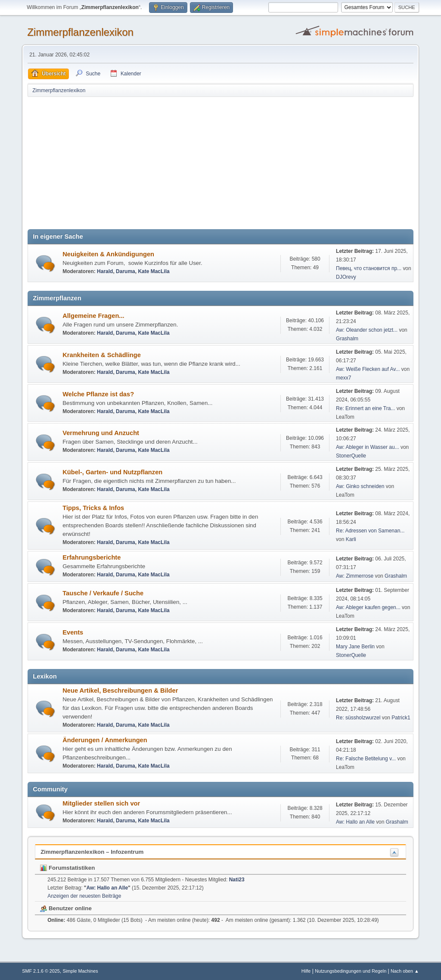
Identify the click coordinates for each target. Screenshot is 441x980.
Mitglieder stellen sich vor (101, 803)
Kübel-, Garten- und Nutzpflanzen (112, 472)
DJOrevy (346, 277)
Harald (105, 271)
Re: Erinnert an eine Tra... (365, 408)
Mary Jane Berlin (355, 647)
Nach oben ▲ (405, 971)
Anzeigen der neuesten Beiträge (84, 896)
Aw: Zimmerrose (355, 576)
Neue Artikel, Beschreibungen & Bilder (120, 691)
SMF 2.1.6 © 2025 (41, 971)
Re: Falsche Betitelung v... (366, 759)
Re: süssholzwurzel (358, 718)
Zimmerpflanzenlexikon (80, 32)
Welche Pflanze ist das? (98, 394)
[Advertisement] (220, 162)
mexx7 (343, 378)
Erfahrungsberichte (92, 557)
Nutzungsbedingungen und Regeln (351, 971)
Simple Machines (81, 971)
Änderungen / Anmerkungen (105, 740)
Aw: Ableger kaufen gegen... (368, 607)
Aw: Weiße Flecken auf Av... (368, 369)
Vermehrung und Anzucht (101, 433)
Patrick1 (401, 718)
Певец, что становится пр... (369, 268)
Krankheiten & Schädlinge (102, 355)
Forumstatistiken (67, 868)
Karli (351, 539)
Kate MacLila (154, 271)
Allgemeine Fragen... (93, 316)
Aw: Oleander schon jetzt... (367, 330)
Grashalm (347, 339)
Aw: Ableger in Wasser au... (368, 447)
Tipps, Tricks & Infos (93, 508)
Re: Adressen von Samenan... (370, 531)
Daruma (126, 271)
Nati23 (237, 880)
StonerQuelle (351, 456)
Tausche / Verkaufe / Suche (103, 593)
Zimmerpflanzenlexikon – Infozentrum (92, 852)
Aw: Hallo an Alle (355, 822)
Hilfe (306, 971)
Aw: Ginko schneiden (360, 486)
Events (73, 632)
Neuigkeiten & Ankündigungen (108, 254)
